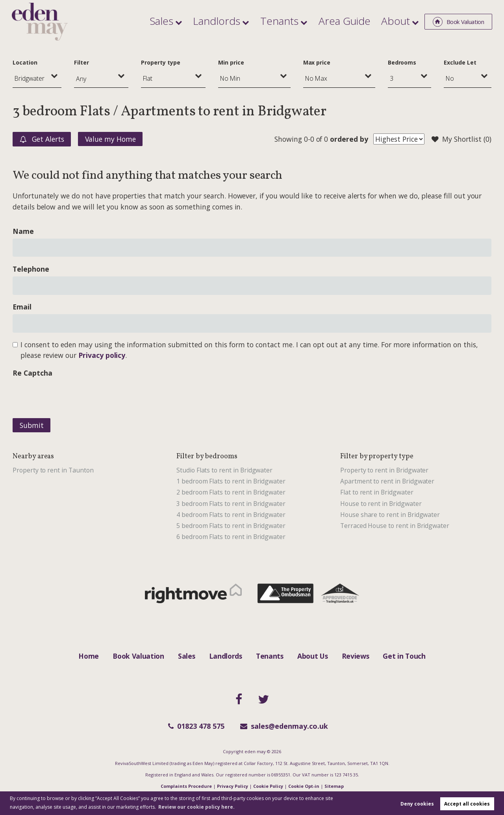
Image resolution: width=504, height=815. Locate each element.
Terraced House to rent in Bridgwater (395, 526)
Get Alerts (42, 139)
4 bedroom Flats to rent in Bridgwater (231, 515)
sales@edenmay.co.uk (284, 726)
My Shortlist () (461, 139)
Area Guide (361, 21)
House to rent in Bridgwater (381, 504)
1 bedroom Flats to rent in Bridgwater (231, 481)
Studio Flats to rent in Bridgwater (224, 470)
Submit (32, 425)
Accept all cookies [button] (467, 804)
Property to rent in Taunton (53, 470)
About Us (312, 656)
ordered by (349, 139)
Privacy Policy (233, 786)
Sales (217, 21)
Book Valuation (138, 656)
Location (25, 62)
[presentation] (72, 396)
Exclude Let (460, 62)
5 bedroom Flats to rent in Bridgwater (231, 526)
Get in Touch (404, 656)
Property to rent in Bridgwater (384, 470)
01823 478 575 (196, 726)
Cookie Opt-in (304, 786)
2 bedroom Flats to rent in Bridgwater (231, 492)
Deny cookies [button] (417, 804)
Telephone (31, 269)
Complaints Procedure (186, 786)
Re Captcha (32, 373)
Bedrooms (402, 62)
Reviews (356, 656)
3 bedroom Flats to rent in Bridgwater (231, 504)
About (400, 21)
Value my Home (110, 139)
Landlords (261, 21)
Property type (160, 62)
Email (22, 307)
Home (89, 656)
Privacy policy (102, 355)
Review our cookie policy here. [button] (196, 807)
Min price (231, 62)
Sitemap (334, 786)
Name (23, 231)
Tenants (310, 21)
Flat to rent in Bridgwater (377, 492)
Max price (317, 62)
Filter (82, 62)
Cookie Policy (268, 786)
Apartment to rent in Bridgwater (387, 481)
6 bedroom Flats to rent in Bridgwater (231, 537)
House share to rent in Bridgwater (390, 515)
